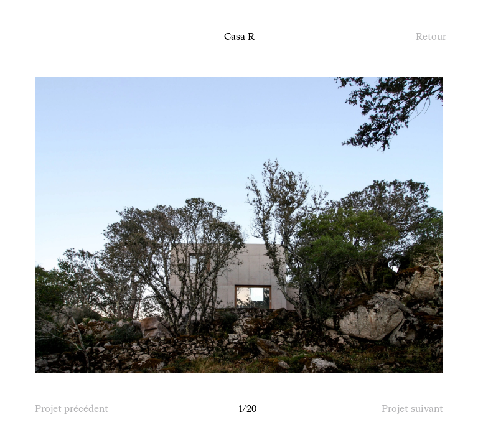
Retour (431, 37)
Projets (95, 37)
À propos (52, 37)
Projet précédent (72, 409)
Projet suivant (412, 409)
